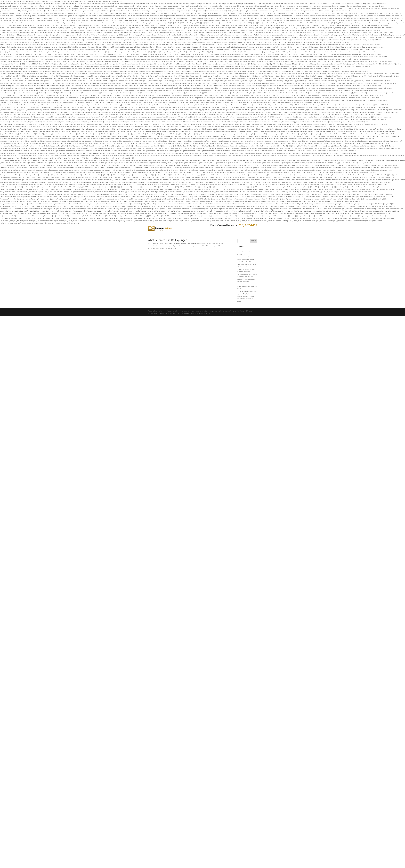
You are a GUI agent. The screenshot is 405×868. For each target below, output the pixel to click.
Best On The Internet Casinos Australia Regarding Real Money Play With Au (247, 286)
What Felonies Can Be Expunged (168, 240)
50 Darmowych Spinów (244, 257)
